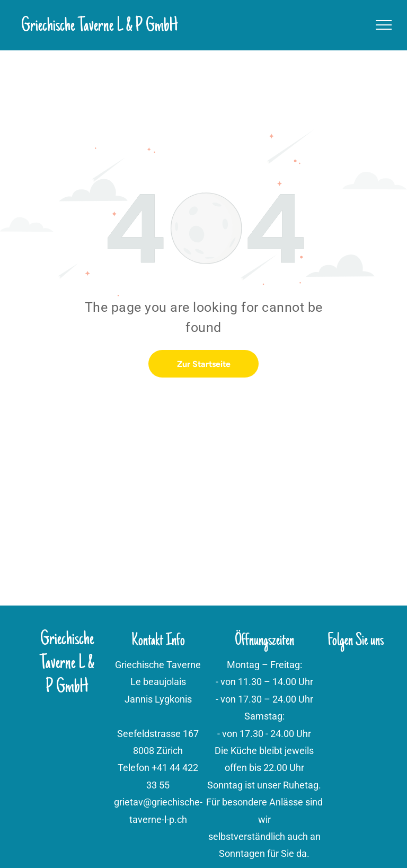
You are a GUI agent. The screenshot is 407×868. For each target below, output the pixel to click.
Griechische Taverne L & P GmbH (100, 27)
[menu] (384, 25)
